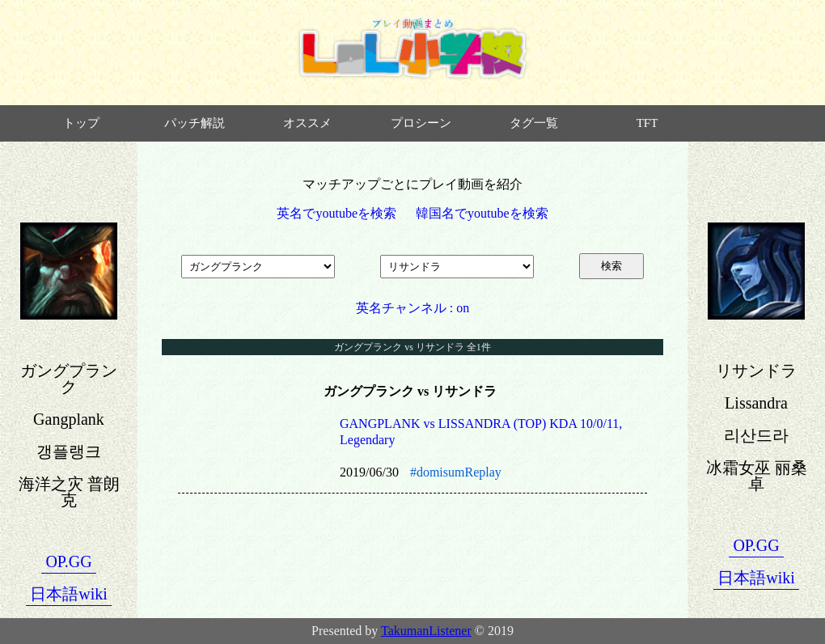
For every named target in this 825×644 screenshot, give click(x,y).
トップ (81, 123)
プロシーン (421, 123)
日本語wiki (69, 594)
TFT (647, 123)
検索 (611, 266)
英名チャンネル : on (412, 308)
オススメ (307, 123)
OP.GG (68, 561)
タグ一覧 (534, 123)
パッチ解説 (195, 123)
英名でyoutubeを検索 (336, 213)
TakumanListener (426, 631)
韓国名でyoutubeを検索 (482, 213)
